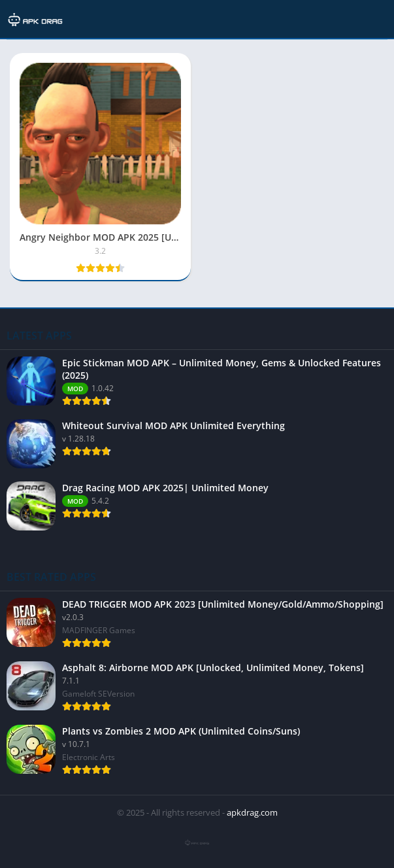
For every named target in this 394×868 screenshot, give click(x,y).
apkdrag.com (252, 812)
